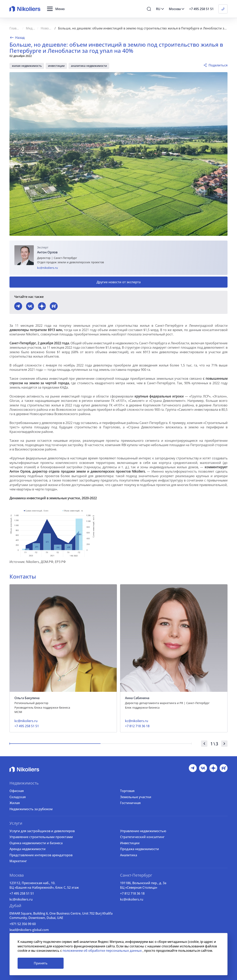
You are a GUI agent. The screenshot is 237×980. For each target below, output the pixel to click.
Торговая (127, 791)
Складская (18, 797)
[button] (56, 9)
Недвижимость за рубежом (31, 809)
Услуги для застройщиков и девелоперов (42, 831)
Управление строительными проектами (41, 837)
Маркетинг (18, 861)
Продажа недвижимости (140, 849)
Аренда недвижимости (28, 849)
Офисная (17, 791)
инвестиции (56, 66)
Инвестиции (130, 843)
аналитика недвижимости (89, 66)
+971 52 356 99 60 (23, 924)
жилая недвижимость (27, 66)
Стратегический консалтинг (142, 837)
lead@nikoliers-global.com (29, 930)
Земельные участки (136, 797)
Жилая (15, 803)
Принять (41, 963)
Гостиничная (130, 803)
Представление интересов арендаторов (41, 855)
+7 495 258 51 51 (22, 893)
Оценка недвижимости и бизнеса (36, 843)
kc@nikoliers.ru (47, 268)
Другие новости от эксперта (119, 282)
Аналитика (129, 855)
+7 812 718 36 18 (132, 893)
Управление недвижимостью (143, 831)
